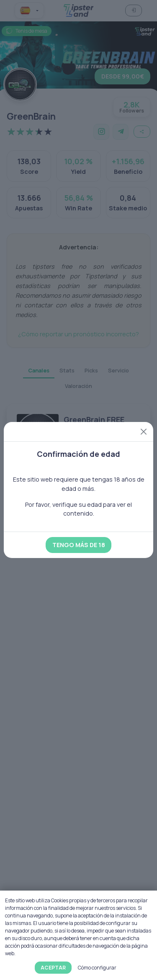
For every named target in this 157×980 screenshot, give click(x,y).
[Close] (144, 432)
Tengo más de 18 (79, 545)
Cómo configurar (97, 968)
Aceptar (53, 968)
